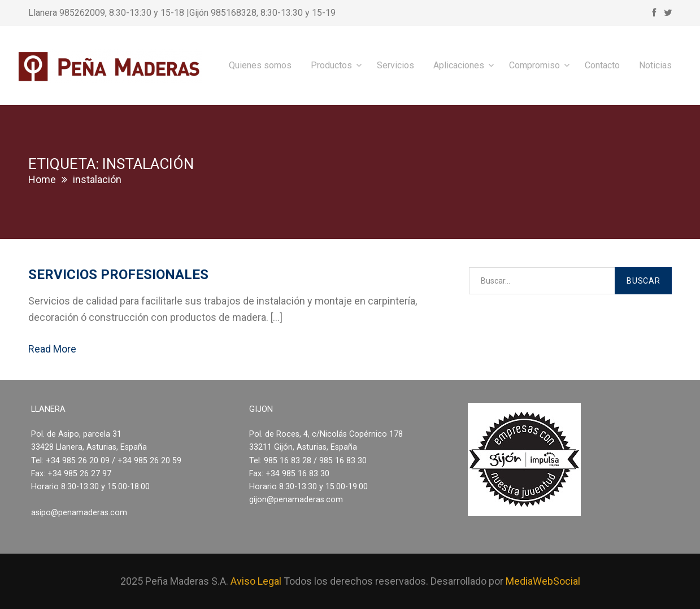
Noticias (655, 65)
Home (42, 179)
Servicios (395, 65)
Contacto (602, 65)
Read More (52, 349)
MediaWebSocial (543, 581)
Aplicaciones (459, 65)
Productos (331, 65)
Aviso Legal (256, 581)
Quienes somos (260, 65)
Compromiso (534, 65)
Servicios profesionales (118, 275)
